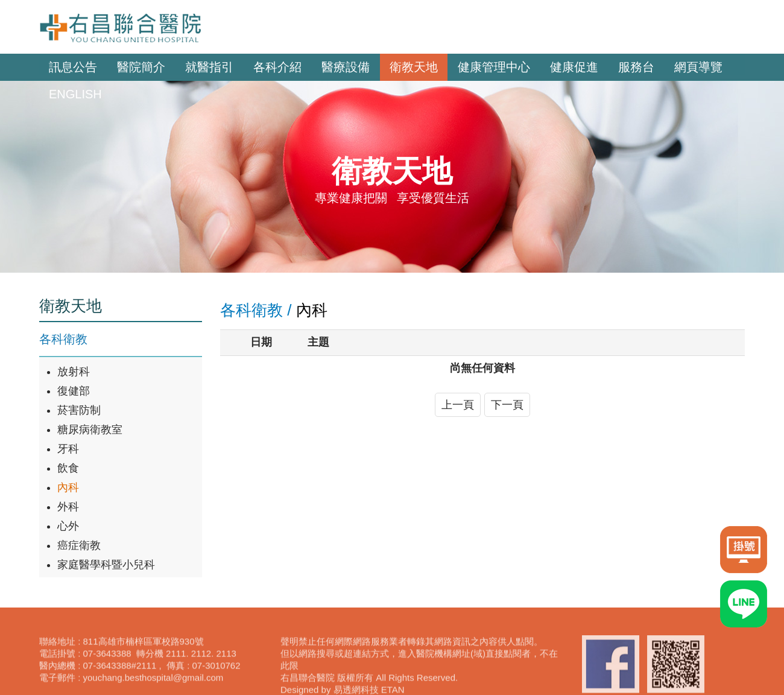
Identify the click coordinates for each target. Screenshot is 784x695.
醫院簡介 (141, 67)
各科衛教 (63, 339)
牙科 (68, 449)
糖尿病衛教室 (90, 430)
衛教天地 (414, 67)
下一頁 (507, 405)
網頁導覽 (698, 67)
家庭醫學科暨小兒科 (106, 565)
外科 (68, 507)
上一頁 (458, 405)
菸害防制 (79, 410)
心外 (68, 526)
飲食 (68, 468)
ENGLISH (75, 94)
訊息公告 (73, 67)
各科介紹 (277, 67)
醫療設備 (346, 67)
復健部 (74, 391)
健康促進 (574, 67)
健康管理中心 (494, 67)
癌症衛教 (79, 545)
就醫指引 (209, 67)
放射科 (74, 372)
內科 (68, 487)
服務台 (636, 67)
